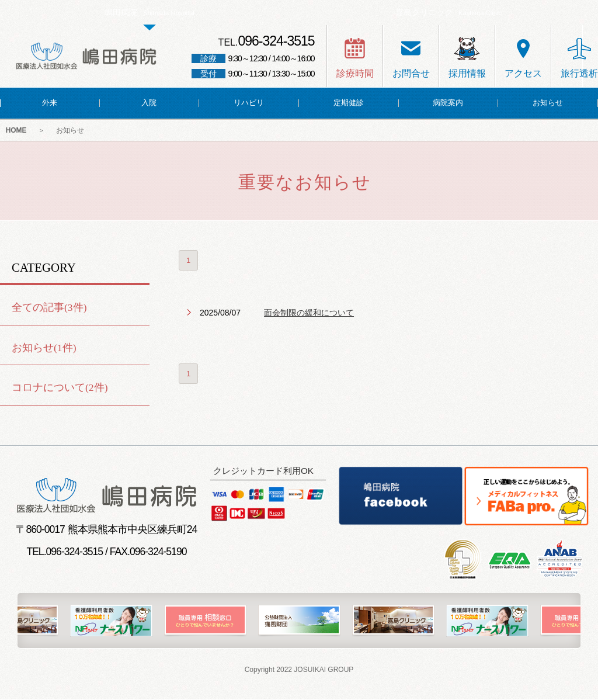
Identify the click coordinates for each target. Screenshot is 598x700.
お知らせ (71, 131)
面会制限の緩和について (309, 313)
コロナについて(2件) (60, 388)
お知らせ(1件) (44, 348)
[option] (299, 621)
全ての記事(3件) (49, 308)
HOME (16, 131)
